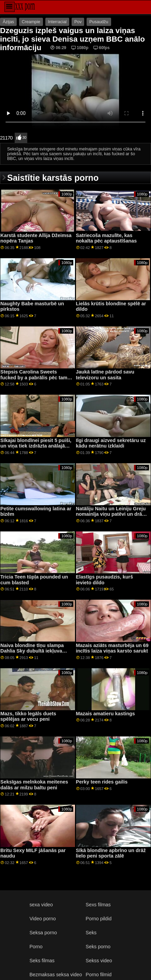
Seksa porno (43, 933)
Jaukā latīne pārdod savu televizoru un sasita (105, 375)
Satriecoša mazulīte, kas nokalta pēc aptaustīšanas (107, 238)
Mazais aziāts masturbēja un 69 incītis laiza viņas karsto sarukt (112, 648)
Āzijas (8, 22)
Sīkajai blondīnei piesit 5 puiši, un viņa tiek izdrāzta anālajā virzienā (36, 446)
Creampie (31, 22)
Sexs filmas (98, 905)
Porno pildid (99, 919)
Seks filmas (42, 961)
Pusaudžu (99, 22)
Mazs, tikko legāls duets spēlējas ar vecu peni (28, 716)
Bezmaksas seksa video (56, 975)
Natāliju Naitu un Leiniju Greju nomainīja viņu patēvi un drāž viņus (111, 514)
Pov (78, 22)
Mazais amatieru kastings (105, 714)
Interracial (57, 22)
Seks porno (98, 947)
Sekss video (99, 961)
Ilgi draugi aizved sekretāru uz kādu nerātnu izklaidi (111, 443)
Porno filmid (99, 975)
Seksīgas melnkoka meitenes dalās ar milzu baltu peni (34, 785)
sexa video (41, 905)
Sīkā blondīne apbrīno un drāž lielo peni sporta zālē (111, 853)
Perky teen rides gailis (102, 782)
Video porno (42, 919)
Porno (36, 947)
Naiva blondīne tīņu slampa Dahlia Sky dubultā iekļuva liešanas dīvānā (32, 651)
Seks (91, 933)
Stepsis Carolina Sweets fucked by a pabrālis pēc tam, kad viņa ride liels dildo (34, 377)
